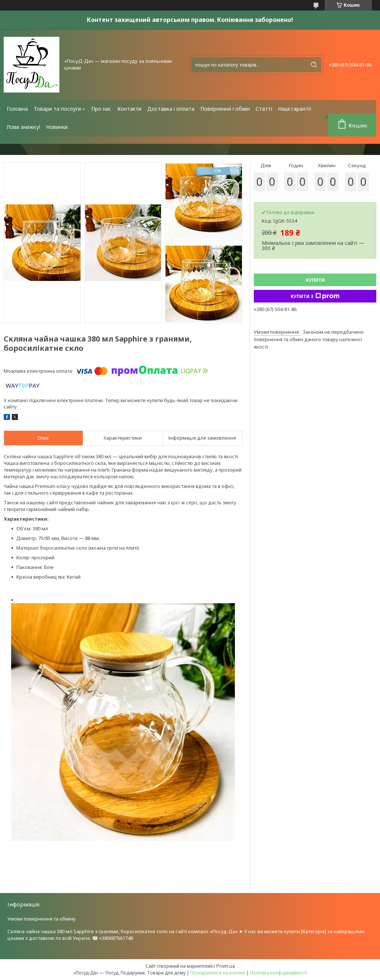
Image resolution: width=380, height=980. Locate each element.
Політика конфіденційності (279, 973)
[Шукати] (314, 65)
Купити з (315, 296)
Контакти (129, 109)
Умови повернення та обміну (42, 919)
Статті (264, 109)
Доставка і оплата (171, 109)
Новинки (57, 127)
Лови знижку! (23, 127)
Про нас (101, 109)
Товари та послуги (57, 109)
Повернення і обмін (225, 109)
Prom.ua (226, 966)
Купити (315, 280)
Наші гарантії (295, 109)
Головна (17, 109)
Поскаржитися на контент (218, 973)
